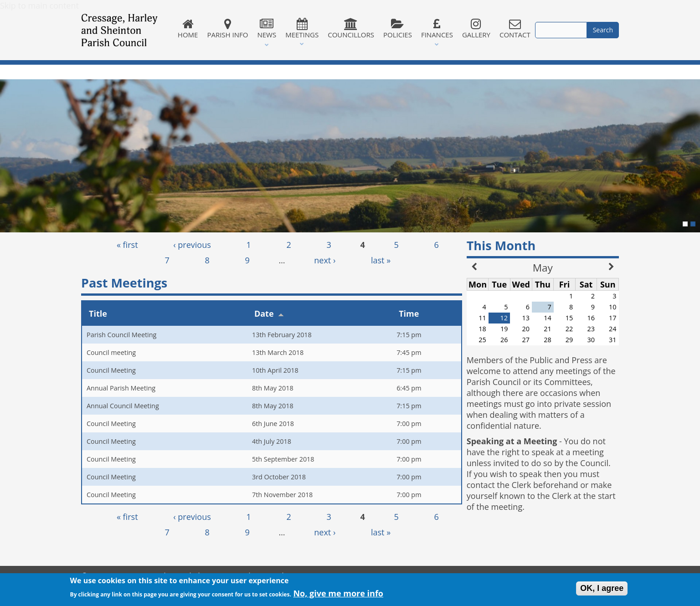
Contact (515, 29)
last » (381, 260)
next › (325, 260)
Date (269, 313)
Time (409, 313)
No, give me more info (338, 595)
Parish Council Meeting (121, 335)
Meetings (302, 29)
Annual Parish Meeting (121, 388)
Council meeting (111, 352)
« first (127, 245)
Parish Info (227, 29)
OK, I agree (602, 590)
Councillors (351, 29)
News (267, 29)
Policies (398, 29)
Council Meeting (111, 370)
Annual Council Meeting (123, 406)
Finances (437, 29)
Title (98, 313)
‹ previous (192, 245)
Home (188, 29)
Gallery (476, 29)
